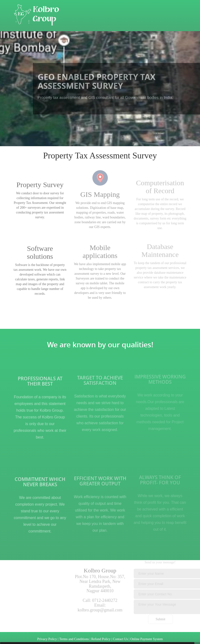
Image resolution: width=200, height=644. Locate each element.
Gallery (130, 42)
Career (151, 42)
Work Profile (75, 42)
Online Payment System (147, 639)
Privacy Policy (47, 639)
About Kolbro (45, 42)
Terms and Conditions (74, 639)
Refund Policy (101, 639)
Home (19, 42)
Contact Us (105, 42)
